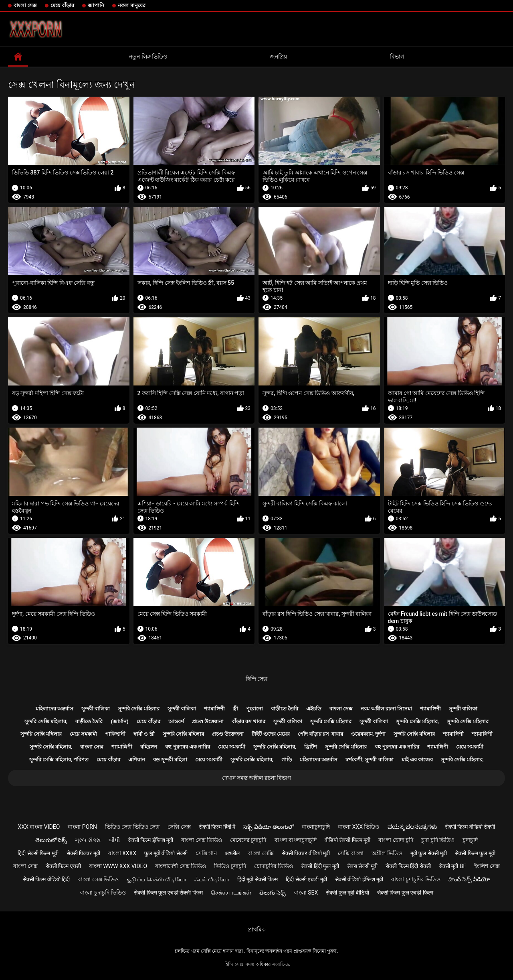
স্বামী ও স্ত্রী (144, 734)
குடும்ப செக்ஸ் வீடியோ (157, 879)
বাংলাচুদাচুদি (316, 827)
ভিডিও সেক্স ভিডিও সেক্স (132, 827)
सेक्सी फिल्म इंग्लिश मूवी (150, 840)
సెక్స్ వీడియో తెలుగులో (269, 827)
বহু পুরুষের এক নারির (188, 747)
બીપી (114, 840)
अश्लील (232, 853)
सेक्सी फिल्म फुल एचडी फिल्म (405, 893)
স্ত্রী (235, 709)
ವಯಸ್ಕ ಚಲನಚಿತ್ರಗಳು (412, 827)
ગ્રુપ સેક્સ (88, 840)
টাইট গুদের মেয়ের (271, 734)
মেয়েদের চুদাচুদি (248, 840)
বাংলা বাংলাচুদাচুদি (296, 840)
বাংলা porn (82, 827)
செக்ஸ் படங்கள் (231, 893)
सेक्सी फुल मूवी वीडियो (347, 893)
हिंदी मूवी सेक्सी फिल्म (258, 879)
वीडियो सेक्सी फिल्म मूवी (347, 840)
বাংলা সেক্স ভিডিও (202, 840)
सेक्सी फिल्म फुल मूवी (475, 853)
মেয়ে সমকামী (83, 734)
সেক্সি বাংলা (351, 853)
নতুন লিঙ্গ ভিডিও (148, 57)
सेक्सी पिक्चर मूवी (83, 853)
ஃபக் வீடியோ (212, 879)
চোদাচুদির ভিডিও (274, 866)
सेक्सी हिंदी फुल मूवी (320, 866)
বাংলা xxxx (122, 853)
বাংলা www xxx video (118, 866)
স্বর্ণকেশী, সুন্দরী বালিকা (370, 760)
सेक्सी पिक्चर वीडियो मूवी (306, 853)
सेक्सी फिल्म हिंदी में (217, 827)
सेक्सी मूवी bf (452, 866)
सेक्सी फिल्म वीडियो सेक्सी (470, 827)
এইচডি (314, 709)
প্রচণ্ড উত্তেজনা (208, 721)
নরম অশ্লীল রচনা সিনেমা (386, 709)
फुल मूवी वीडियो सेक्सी (166, 853)
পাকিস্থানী (115, 734)
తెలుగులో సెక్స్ (51, 840)
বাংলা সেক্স (25, 5)
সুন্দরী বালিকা (96, 709)
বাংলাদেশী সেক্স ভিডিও (181, 866)
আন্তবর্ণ (176, 721)
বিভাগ (397, 57)
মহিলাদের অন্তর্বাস (55, 709)
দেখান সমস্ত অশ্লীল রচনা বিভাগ (257, 778)
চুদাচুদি (470, 840)
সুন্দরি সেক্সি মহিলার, (46, 721)
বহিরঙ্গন (149, 747)
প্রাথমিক (257, 929)
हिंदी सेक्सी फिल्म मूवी (38, 853)
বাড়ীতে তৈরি (285, 709)
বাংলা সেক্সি (261, 853)
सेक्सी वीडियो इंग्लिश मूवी (359, 879)
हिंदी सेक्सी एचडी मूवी (306, 879)
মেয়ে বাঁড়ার (62, 5)
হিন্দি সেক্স (256, 679)
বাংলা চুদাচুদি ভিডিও (103, 893)
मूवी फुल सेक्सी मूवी (429, 853)
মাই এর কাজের (417, 760)
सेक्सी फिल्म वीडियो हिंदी (46, 879)
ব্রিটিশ (311, 747)
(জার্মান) (119, 721)
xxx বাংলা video (39, 827)
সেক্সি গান (206, 853)
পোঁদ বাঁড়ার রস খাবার (320, 734)
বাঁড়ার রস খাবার (248, 721)
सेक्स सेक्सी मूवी (363, 866)
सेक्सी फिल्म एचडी (63, 866)
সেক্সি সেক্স (179, 827)
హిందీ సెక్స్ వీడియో (469, 879)
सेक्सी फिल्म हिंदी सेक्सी (408, 866)
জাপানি (96, 5)
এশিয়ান (137, 760)
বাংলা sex (306, 893)
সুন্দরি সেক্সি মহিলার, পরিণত (59, 760)
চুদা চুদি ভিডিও (438, 840)
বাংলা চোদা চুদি (396, 840)
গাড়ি (287, 760)
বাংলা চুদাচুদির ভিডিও (416, 879)
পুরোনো (254, 709)
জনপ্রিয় (278, 57)
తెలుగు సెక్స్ (272, 893)
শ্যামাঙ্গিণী (214, 709)
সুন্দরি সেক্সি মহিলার (138, 709)
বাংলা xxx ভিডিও (358, 827)
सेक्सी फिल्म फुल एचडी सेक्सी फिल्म (168, 893)
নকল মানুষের (131, 5)
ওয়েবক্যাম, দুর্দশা (368, 734)
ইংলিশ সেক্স (487, 866)
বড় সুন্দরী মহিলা (170, 760)
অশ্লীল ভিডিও (387, 853)
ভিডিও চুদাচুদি (230, 866)
